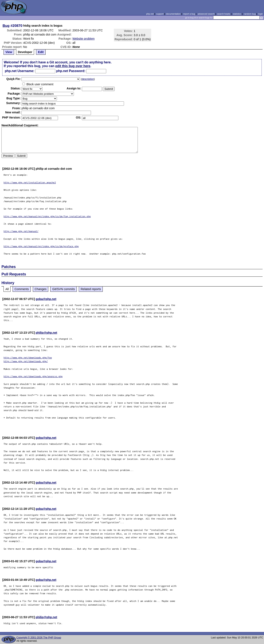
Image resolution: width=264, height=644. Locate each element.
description (88, 79)
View (9, 52)
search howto (224, 14)
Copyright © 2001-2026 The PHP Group (39, 638)
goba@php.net (46, 299)
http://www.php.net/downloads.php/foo (28, 358)
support (160, 14)
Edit (41, 52)
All (7, 289)
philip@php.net (46, 333)
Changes (41, 289)
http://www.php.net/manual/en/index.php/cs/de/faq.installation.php (47, 216)
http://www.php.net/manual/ (21, 231)
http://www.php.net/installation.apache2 (30, 182)
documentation (173, 14)
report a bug (189, 14)
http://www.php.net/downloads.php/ (26, 361)
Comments (22, 289)
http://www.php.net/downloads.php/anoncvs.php (33, 376)
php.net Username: (19, 71)
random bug (250, 14)
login (261, 14)
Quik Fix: (14, 79)
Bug (6, 26)
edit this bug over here (73, 66)
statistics (237, 14)
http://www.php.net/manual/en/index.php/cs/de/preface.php (41, 246)
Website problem (84, 39)
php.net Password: (71, 71)
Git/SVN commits (64, 289)
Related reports (91, 289)
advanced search (206, 14)
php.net (150, 14)
